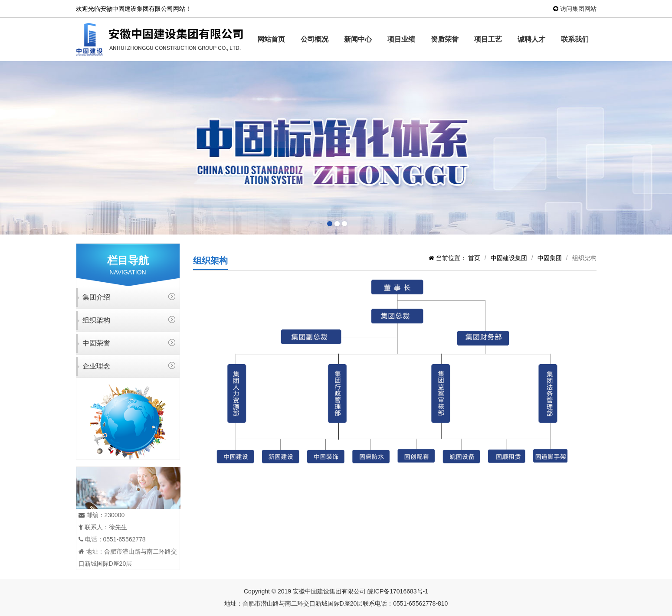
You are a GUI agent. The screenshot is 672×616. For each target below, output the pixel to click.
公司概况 (315, 39)
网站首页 (271, 39)
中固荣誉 (96, 343)
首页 (474, 258)
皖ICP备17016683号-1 (398, 591)
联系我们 (575, 39)
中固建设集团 (509, 258)
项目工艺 (488, 39)
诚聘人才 (531, 39)
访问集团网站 (578, 9)
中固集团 (550, 258)
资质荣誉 (445, 39)
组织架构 (96, 320)
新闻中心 (358, 39)
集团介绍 (96, 297)
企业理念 (96, 366)
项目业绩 (401, 39)
